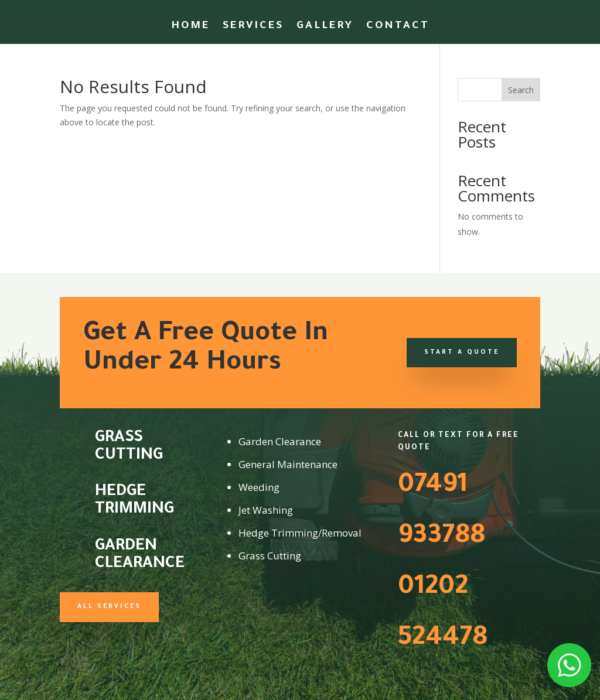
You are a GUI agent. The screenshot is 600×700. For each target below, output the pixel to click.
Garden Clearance (140, 556)
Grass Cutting (129, 448)
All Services (109, 607)
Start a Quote (462, 353)
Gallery (325, 27)
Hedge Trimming (134, 501)
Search (521, 90)
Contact (398, 27)
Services (253, 27)
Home (190, 27)
